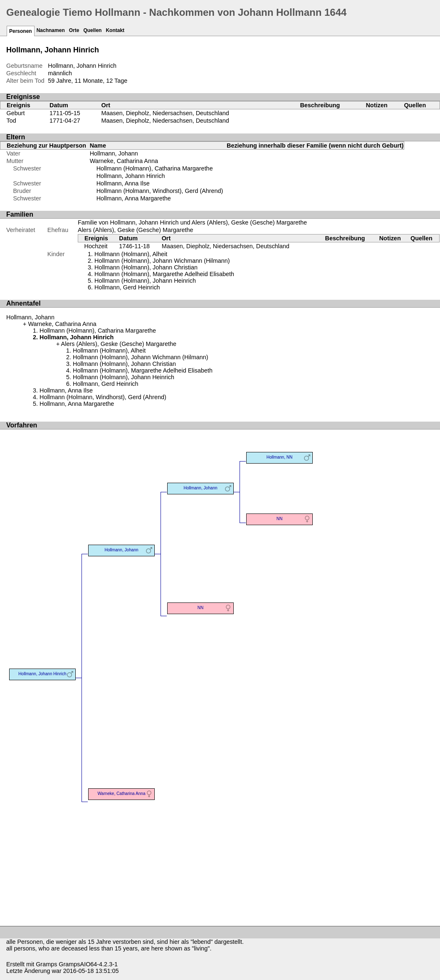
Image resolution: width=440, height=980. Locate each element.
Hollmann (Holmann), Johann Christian (146, 267)
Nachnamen (51, 30)
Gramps (46, 964)
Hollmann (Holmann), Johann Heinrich (145, 281)
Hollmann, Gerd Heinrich (127, 287)
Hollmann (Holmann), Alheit (131, 254)
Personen (21, 31)
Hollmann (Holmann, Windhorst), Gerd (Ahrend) (160, 191)
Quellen (92, 30)
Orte (74, 30)
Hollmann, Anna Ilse (123, 183)
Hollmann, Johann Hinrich (131, 176)
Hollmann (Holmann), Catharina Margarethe (155, 168)
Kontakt (115, 30)
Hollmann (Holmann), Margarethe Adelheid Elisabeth (164, 274)
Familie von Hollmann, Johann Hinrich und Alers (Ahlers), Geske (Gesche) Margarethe (192, 222)
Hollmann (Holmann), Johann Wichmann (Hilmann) (162, 261)
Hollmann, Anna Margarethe (134, 198)
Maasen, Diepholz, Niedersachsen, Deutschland (165, 113)
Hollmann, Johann (114, 153)
